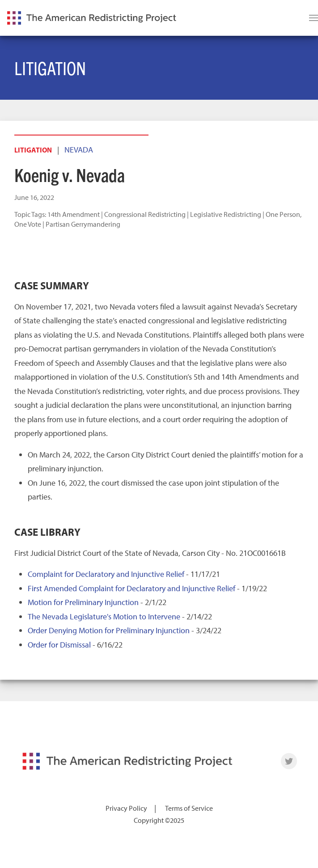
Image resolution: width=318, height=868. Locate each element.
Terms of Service (189, 808)
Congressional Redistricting (145, 214)
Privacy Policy (126, 808)
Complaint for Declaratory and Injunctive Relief (106, 574)
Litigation (33, 150)
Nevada (79, 150)
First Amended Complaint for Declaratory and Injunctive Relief (131, 588)
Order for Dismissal (59, 645)
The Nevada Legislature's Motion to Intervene (104, 616)
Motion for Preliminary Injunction (83, 602)
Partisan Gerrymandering (83, 224)
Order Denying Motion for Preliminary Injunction (109, 630)
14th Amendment (74, 214)
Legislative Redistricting (226, 214)
